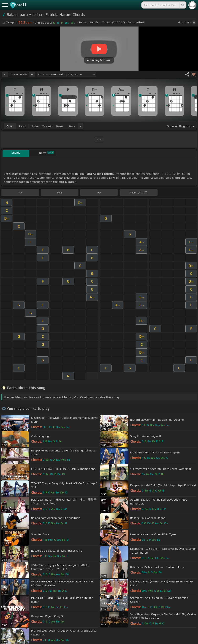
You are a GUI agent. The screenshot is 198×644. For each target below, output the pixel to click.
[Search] (183, 5)
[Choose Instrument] (80, 126)
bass (72, 126)
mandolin (47, 126)
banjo (59, 126)
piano (22, 126)
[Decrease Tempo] (5, 74)
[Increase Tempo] (32, 74)
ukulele (35, 126)
